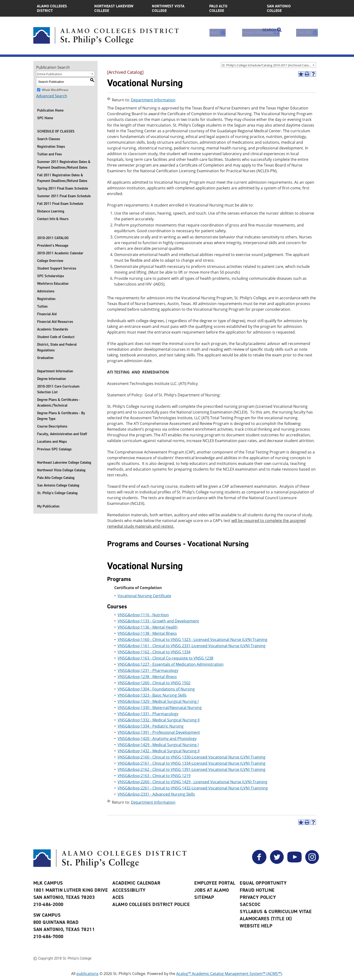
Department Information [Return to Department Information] (153, 100)
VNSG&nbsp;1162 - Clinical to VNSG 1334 (154, 652)
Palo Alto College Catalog (56, 478)
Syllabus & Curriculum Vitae (276, 911)
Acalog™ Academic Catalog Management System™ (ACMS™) (229, 974)
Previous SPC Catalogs (54, 449)
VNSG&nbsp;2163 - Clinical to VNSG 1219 (154, 776)
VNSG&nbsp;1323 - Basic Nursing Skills (152, 695)
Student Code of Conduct (56, 337)
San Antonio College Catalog (58, 485)
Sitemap (204, 897)
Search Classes (49, 139)
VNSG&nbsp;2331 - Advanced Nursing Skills (156, 794)
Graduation (45, 358)
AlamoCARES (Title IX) (266, 919)
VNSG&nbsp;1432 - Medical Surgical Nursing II (159, 751)
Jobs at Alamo (212, 890)
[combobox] (269, 65)
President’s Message (53, 246)
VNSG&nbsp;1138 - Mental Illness (147, 633)
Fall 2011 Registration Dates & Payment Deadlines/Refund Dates (62, 178)
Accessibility (129, 890)
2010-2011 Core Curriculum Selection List (58, 389)
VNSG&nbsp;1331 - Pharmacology (148, 714)
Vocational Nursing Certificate (144, 596)
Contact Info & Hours (53, 219)
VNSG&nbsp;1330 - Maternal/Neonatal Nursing (160, 708)
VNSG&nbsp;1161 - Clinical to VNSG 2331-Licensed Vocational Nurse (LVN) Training (192, 646)
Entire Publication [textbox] (50, 74)
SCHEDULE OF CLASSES (56, 131)
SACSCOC (250, 904)
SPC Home (45, 118)
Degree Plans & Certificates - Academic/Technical (59, 403)
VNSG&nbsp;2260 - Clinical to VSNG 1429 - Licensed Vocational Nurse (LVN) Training (192, 782)
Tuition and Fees (50, 154)
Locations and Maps (52, 442)
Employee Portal (215, 883)
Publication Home (50, 110)
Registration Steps (51, 147)
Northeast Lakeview (120, 8)
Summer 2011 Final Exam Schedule (64, 196)
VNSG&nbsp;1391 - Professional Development (159, 732)
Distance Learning (51, 211)
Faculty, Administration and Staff (62, 434)
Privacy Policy (258, 897)
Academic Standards (53, 329)
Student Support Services (57, 268)
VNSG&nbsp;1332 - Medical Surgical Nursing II (159, 720)
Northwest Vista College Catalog (61, 470)
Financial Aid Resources (55, 322)
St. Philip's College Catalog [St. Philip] (57, 493)
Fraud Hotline (257, 890)
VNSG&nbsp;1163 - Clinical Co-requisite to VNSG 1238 (165, 658)
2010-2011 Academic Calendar (60, 253)
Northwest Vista (177, 8)
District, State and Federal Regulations (57, 347)
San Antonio (292, 8)
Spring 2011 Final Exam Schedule (63, 188)
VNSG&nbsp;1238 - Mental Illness (147, 677)
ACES (118, 897)
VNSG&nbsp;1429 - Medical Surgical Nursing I (158, 745)
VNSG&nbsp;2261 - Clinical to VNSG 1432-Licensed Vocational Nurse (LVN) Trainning (193, 788)
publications (87, 974)
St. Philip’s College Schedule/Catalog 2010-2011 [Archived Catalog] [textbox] (268, 65)
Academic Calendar (136, 883)
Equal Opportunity (263, 883)
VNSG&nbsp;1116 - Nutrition (143, 615)
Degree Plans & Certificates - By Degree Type (61, 416)
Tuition (42, 306)
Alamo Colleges (62, 8)
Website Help (256, 926)
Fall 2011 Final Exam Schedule (60, 204)
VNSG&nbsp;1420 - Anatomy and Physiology (157, 739)
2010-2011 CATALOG (53, 238)
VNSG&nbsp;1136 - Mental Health (148, 627)
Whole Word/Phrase (55, 90)
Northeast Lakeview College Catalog (64, 463)
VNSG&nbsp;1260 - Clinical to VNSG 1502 (154, 683)
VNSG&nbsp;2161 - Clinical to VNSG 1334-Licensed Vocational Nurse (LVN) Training (192, 763)
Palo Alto (234, 8)
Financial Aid (47, 314)
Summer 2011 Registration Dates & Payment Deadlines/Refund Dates (64, 165)
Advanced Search (52, 96)
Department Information (55, 371)
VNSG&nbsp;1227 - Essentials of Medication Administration (171, 664)
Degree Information (52, 379)
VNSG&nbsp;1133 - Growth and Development (158, 621)
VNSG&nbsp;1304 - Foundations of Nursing (156, 689)
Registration (46, 299)
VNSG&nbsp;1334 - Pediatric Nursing (151, 726)
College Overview (50, 261)
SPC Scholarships (51, 276)
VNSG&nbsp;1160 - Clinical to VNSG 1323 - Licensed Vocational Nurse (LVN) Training (192, 640)
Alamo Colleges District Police (151, 904)
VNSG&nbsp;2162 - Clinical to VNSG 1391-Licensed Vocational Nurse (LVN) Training (192, 769)
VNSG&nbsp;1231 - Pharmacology (148, 670)
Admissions (46, 291)
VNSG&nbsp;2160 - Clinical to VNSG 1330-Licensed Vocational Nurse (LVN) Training (192, 757)
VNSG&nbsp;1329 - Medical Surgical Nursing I (158, 701)
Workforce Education (53, 284)
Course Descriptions (52, 426)
